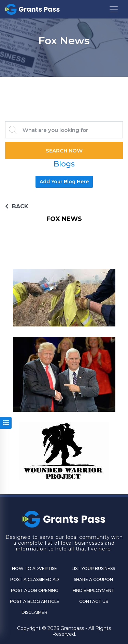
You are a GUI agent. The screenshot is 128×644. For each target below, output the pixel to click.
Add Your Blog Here (64, 182)
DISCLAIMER (34, 612)
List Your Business (93, 568)
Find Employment (94, 590)
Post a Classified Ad (35, 579)
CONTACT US (94, 601)
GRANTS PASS (64, 85)
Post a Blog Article (35, 601)
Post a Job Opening (35, 590)
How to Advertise (34, 568)
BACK (17, 206)
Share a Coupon (93, 579)
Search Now (64, 151)
